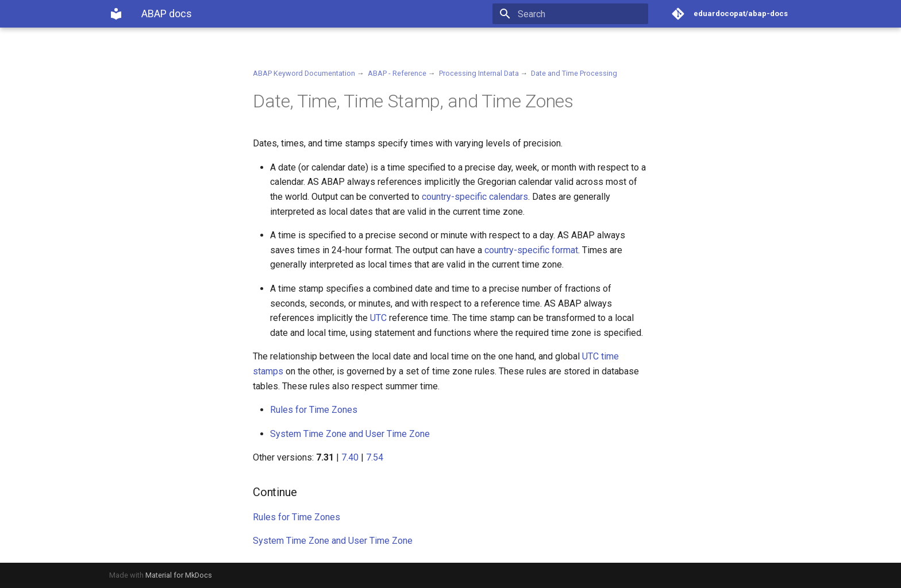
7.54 (375, 457)
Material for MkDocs (179, 575)
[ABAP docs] (116, 14)
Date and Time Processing (574, 73)
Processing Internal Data (479, 73)
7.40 (350, 457)
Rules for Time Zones (314, 410)
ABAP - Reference (397, 73)
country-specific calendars (475, 197)
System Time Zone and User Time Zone (350, 434)
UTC (378, 318)
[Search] (581, 14)
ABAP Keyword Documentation (304, 73)
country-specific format (531, 250)
